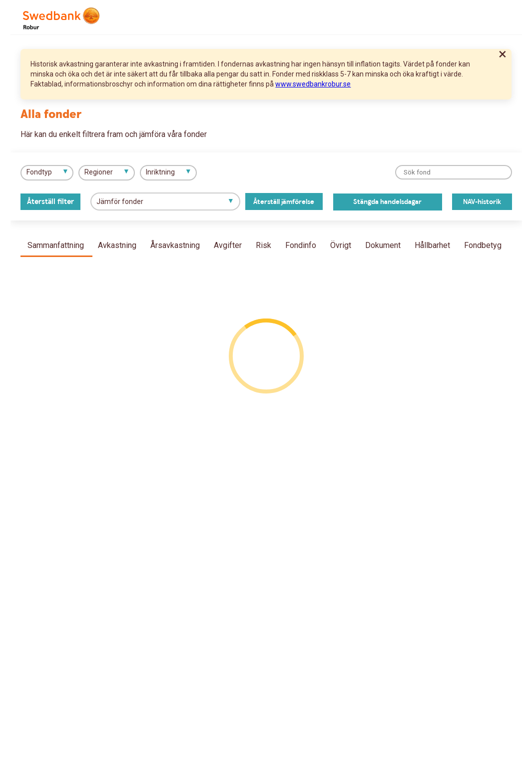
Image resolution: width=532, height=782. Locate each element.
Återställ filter (50, 202)
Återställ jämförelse (284, 202)
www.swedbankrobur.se (313, 84)
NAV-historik (482, 202)
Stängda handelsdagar (387, 202)
